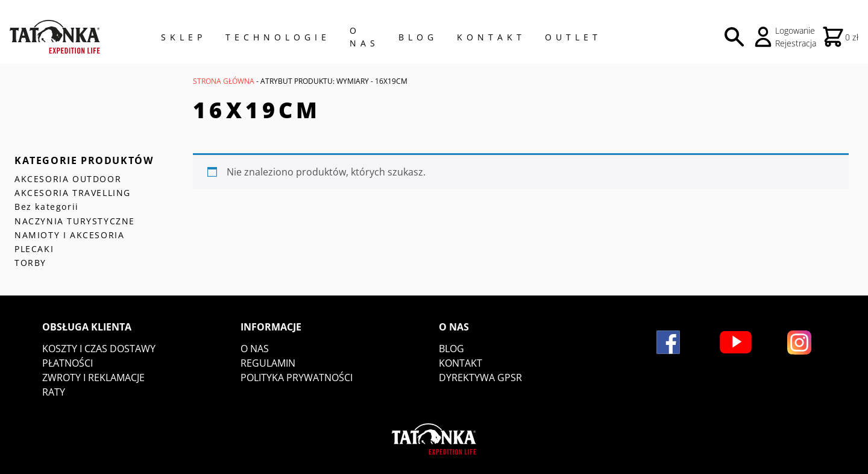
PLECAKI (34, 249)
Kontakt (491, 37)
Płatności (68, 363)
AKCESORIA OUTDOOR (68, 179)
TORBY (30, 263)
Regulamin (268, 363)
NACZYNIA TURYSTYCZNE (75, 221)
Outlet (573, 37)
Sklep (184, 37)
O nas (255, 349)
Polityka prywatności (297, 378)
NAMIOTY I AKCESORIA (69, 235)
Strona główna (224, 81)
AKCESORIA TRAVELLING (73, 193)
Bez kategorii (47, 207)
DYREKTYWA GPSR (480, 378)
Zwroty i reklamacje (93, 378)
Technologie (278, 37)
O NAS (364, 37)
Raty (54, 392)
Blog (418, 37)
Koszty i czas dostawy (99, 349)
